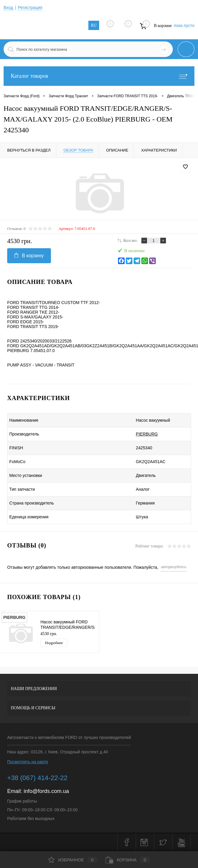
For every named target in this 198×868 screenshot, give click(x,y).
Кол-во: (131, 240)
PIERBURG (147, 434)
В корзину (29, 255)
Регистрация (30, 8)
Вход (8, 8)
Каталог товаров (99, 76)
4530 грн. (49, 634)
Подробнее (54, 643)
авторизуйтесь (174, 567)
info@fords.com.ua (46, 791)
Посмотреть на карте (28, 762)
